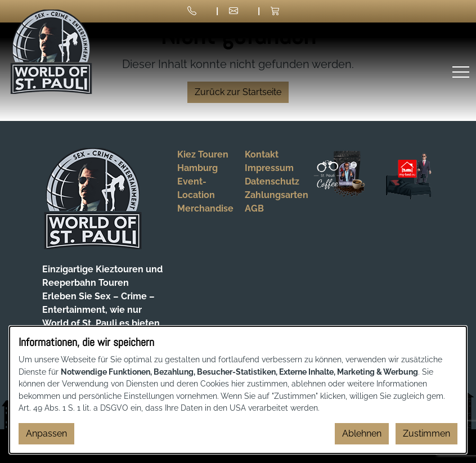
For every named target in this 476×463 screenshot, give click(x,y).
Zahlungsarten (277, 195)
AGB (254, 208)
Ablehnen (362, 433)
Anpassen (46, 433)
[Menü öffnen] (461, 72)
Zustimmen (426, 433)
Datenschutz (272, 181)
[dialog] (238, 390)
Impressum (269, 168)
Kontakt (262, 154)
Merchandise (205, 208)
